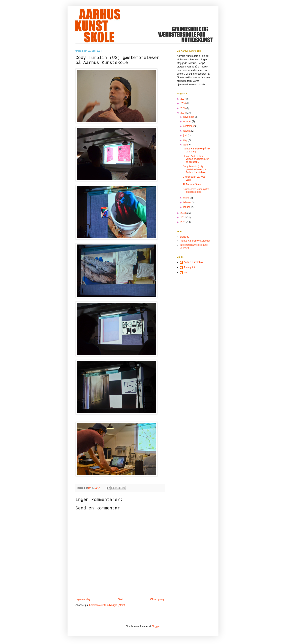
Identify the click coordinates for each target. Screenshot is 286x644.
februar (187, 202)
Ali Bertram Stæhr (192, 184)
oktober (188, 121)
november (189, 117)
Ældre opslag (157, 599)
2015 (184, 108)
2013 (184, 213)
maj (186, 140)
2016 (184, 103)
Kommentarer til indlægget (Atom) (107, 605)
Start (120, 599)
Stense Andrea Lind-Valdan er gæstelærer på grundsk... (196, 159)
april (186, 145)
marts (187, 198)
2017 (184, 99)
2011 (184, 222)
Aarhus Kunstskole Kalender (195, 241)
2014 (184, 113)
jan (185, 272)
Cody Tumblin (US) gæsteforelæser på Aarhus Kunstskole (194, 169)
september (189, 126)
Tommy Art (189, 267)
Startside (184, 237)
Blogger (156, 626)
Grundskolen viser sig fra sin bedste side (196, 191)
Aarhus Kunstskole (194, 262)
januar (187, 207)
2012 (184, 218)
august (187, 131)
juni (186, 135)
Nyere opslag (84, 599)
